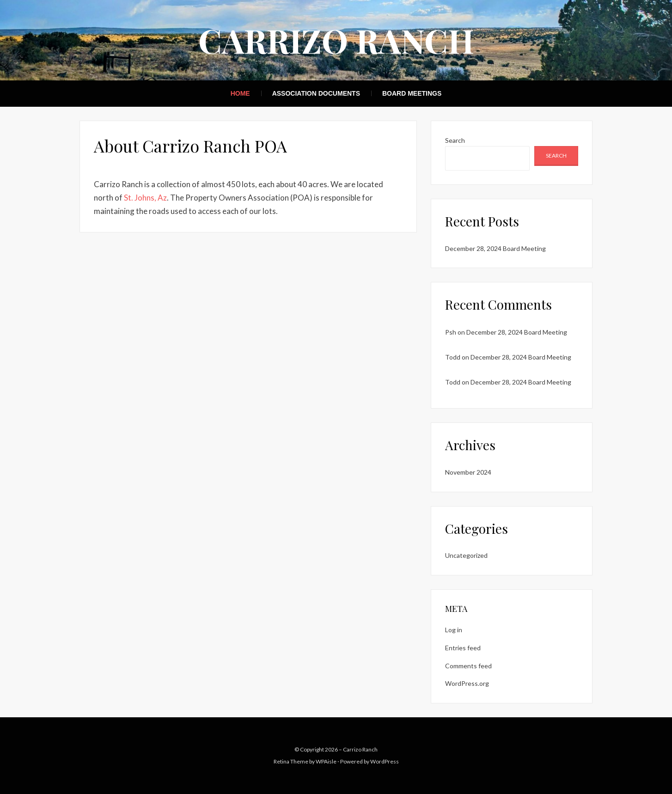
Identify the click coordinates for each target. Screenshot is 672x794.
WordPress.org (467, 683)
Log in (454, 630)
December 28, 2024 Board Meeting (495, 248)
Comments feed (468, 666)
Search (455, 140)
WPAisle (326, 761)
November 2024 (468, 472)
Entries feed (463, 648)
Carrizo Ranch (336, 40)
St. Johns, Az (145, 198)
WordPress (385, 761)
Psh (451, 332)
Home (240, 93)
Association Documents (316, 93)
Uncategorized (466, 555)
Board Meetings (412, 93)
